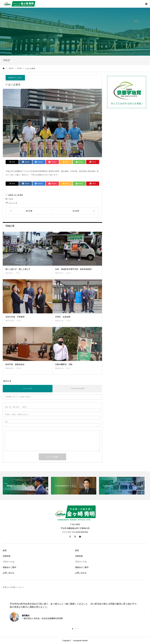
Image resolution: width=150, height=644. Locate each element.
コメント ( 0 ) (28, 388)
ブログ (20, 78)
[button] (73, 629)
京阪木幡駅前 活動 (64, 364)
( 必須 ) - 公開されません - (17, 414)
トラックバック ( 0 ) (77, 388)
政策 (5, 550)
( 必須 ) (16, 407)
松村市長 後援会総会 (15, 364)
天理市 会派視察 (63, 317)
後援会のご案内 (9, 567)
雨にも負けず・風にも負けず (18, 269)
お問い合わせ (8, 573)
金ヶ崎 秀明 (19, 195)
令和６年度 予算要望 (15, 317)
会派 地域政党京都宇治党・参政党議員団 (73, 269)
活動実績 (7, 556)
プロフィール (8, 562)
